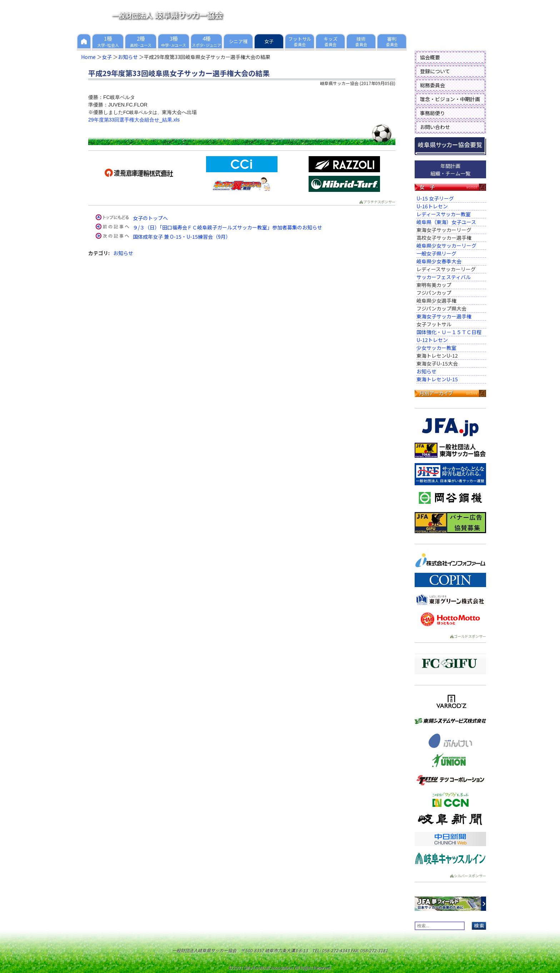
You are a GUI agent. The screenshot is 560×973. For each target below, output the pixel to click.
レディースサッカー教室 (444, 214)
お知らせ (128, 57)
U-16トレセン (432, 206)
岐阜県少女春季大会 (439, 261)
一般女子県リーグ (436, 253)
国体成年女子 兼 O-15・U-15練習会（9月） (182, 237)
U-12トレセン (432, 340)
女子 (107, 57)
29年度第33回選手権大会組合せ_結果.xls (134, 120)
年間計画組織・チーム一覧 (450, 170)
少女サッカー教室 (436, 348)
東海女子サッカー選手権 (444, 316)
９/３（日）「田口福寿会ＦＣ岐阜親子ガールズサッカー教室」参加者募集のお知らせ (227, 227)
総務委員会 (432, 85)
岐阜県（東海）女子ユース (446, 222)
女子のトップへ (150, 218)
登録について (435, 71)
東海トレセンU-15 (437, 379)
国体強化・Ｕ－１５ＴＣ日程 (449, 332)
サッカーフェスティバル (444, 277)
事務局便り (432, 113)
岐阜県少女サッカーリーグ (446, 245)
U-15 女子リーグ (435, 198)
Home (88, 57)
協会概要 (430, 57)
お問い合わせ (435, 127)
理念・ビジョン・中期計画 (450, 99)
